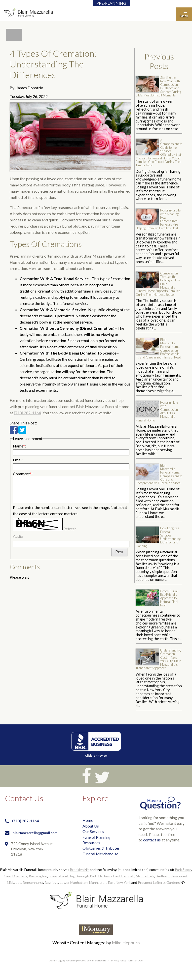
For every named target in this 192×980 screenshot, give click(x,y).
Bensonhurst (33, 882)
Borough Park (86, 876)
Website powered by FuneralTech (85, 960)
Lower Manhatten (74, 882)
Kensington (38, 876)
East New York (119, 882)
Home (88, 820)
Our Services (93, 831)
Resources (91, 843)
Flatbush (105, 876)
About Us (91, 826)
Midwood (14, 882)
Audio (18, 536)
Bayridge (52, 882)
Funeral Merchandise (100, 854)
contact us (152, 840)
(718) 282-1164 (27, 413)
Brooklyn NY (80, 870)
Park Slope (183, 870)
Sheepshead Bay (61, 876)
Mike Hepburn (126, 943)
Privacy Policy (118, 960)
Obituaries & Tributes (101, 848)
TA (108, 960)
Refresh (70, 529)
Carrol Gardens (16, 876)
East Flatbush (124, 876)
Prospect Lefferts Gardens (159, 882)
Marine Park (145, 876)
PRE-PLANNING (111, 3)
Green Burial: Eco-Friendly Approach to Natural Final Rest (169, 598)
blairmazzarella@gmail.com (35, 833)
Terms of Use (135, 960)
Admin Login (57, 960)
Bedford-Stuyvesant (172, 876)
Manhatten (98, 882)
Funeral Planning (96, 837)
